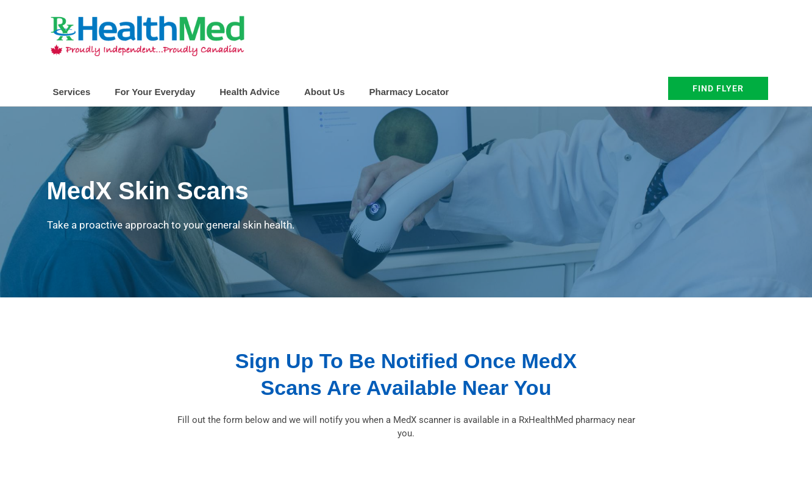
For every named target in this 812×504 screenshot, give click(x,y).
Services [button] (72, 92)
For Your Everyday (155, 92)
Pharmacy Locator (409, 92)
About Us (325, 92)
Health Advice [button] (250, 92)
